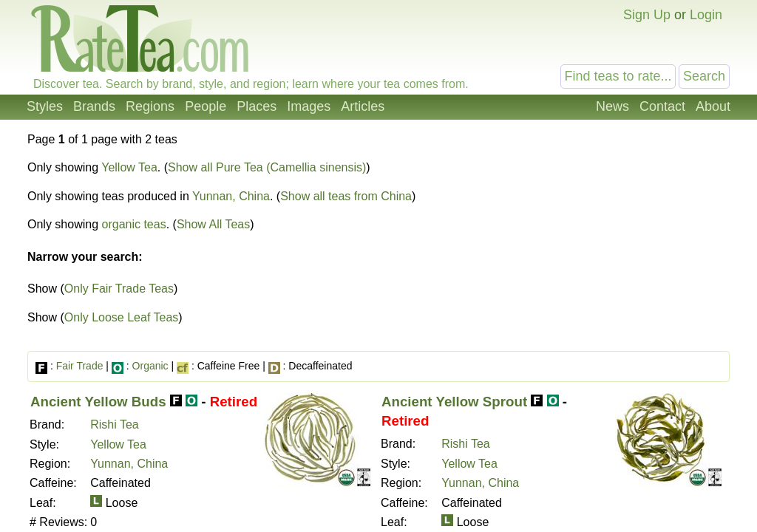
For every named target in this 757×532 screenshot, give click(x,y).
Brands (94, 106)
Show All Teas (213, 224)
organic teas (134, 224)
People (206, 106)
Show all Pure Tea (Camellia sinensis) (267, 167)
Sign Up (647, 15)
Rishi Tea (115, 424)
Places (257, 106)
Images (309, 106)
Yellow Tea (129, 167)
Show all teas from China (346, 196)
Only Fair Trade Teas (119, 289)
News (612, 106)
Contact (662, 106)
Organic (150, 366)
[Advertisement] (606, 242)
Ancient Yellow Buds (98, 402)
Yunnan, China (231, 196)
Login (706, 15)
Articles (363, 106)
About (713, 106)
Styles (45, 106)
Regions (150, 106)
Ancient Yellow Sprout (454, 402)
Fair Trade (80, 366)
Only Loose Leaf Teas (121, 317)
